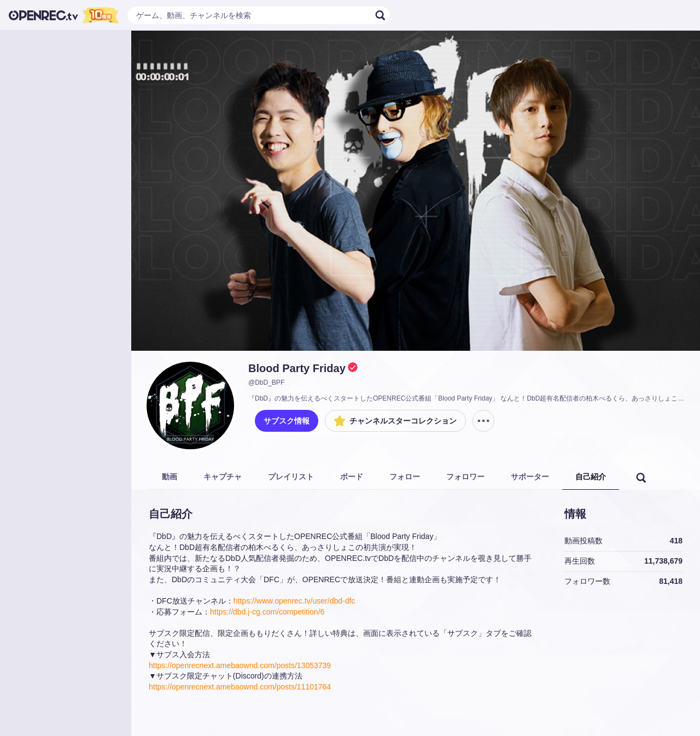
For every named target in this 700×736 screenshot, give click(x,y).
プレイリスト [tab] (291, 477)
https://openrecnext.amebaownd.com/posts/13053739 (240, 665)
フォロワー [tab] (465, 477)
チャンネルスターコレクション (395, 421)
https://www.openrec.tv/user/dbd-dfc (294, 601)
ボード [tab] (352, 477)
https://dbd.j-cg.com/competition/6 (267, 612)
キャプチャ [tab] (223, 477)
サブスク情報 (287, 421)
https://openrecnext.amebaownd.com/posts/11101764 (240, 687)
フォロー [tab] (405, 477)
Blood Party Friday (297, 368)
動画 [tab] (170, 477)
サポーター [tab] (530, 477)
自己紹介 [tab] (591, 477)
